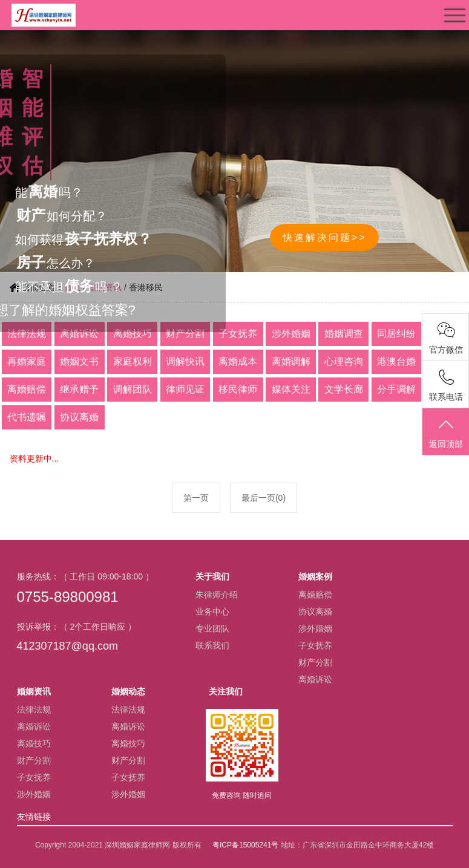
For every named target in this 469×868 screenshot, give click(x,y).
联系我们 (212, 645)
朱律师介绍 (217, 595)
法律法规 (34, 710)
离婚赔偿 (315, 595)
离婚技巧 (34, 743)
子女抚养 (315, 645)
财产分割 (315, 662)
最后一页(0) (264, 498)
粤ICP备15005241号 (245, 845)
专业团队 (212, 628)
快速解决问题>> (325, 237)
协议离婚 (315, 612)
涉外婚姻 (315, 628)
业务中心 (212, 612)
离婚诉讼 (315, 679)
